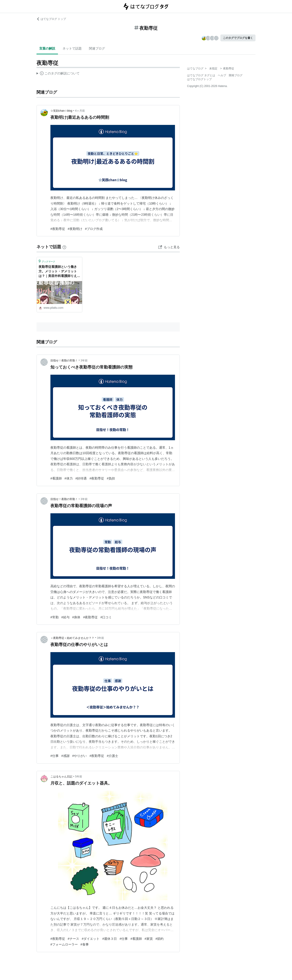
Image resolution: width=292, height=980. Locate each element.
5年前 (79, 777)
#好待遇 (81, 478)
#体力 (69, 478)
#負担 (111, 478)
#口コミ (106, 617)
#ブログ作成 (94, 229)
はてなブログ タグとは (201, 75)
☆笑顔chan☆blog (61, 111)
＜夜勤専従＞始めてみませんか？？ (72, 638)
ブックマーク (47, 261)
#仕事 (55, 756)
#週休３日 (109, 939)
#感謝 (65, 756)
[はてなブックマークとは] (64, 247)
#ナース (73, 939)
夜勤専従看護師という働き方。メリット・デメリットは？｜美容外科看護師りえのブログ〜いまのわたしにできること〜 (59, 272)
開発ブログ (236, 75)
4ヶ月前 (80, 111)
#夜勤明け (75, 229)
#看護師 (56, 478)
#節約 (160, 939)
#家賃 (149, 939)
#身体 (76, 617)
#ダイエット (91, 939)
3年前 (84, 361)
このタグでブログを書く (238, 38)
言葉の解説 (47, 48)
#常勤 (55, 617)
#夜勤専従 (58, 229)
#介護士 (112, 756)
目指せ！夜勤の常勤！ (64, 361)
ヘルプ (222, 75)
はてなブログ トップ (51, 19)
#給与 (65, 617)
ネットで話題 (72, 48)
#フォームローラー (64, 944)
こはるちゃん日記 (61, 777)
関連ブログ (97, 48)
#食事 (85, 944)
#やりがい (80, 756)
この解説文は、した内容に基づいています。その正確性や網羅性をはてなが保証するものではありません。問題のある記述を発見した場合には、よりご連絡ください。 (58, 74)
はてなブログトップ (199, 79)
